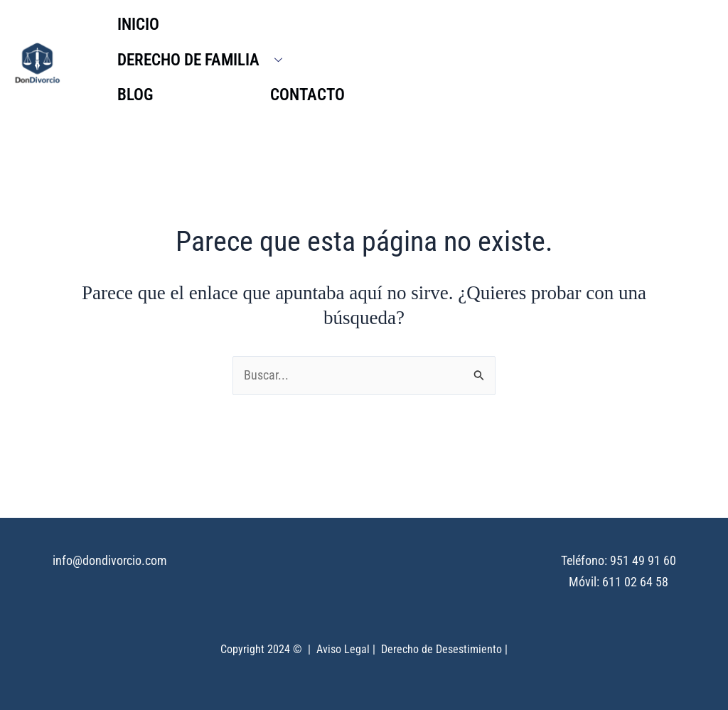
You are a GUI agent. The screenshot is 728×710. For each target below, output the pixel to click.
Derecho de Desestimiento (441, 649)
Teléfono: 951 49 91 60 (619, 561)
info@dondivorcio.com (110, 561)
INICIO (138, 25)
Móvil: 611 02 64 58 (619, 582)
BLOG (135, 95)
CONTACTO (307, 95)
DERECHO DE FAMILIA (205, 60)
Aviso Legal (343, 649)
